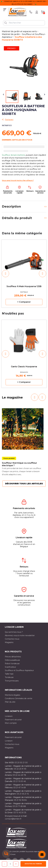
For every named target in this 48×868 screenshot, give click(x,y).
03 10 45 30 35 (20, 813)
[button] (6, 274)
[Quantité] (10, 864)
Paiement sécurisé (13, 720)
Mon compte (11, 723)
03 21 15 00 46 (19, 781)
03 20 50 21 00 (21, 763)
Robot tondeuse (12, 664)
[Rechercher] (24, 23)
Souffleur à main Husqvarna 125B (24, 286)
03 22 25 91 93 (20, 769)
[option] (24, 274)
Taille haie (9, 674)
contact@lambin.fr (13, 819)
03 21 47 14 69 (20, 788)
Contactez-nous (12, 639)
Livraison (9, 716)
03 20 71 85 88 (19, 806)
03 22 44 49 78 (19, 775)
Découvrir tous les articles (24, 484)
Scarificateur (10, 667)
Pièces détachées (13, 657)
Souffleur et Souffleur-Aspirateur (19, 670)
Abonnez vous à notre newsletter (20, 635)
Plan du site (10, 702)
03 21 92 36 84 (20, 800)
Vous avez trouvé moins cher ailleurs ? (18, 180)
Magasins (9, 642)
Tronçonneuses (12, 681)
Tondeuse (9, 677)
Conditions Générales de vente (19, 698)
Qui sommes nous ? (14, 632)
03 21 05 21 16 (23, 794)
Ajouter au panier (33, 864)
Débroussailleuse (12, 660)
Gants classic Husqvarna (24, 367)
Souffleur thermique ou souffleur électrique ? (19, 464)
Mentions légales (12, 695)
